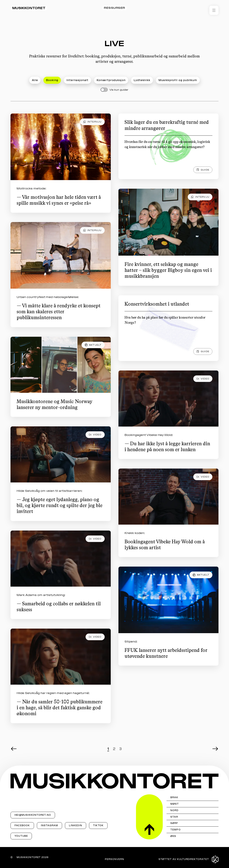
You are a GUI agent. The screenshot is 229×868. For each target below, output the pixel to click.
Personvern (114, 859)
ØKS (173, 836)
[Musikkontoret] (114, 781)
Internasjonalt (77, 80)
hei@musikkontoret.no (33, 815)
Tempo (176, 830)
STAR (174, 817)
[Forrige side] (14, 749)
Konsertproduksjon (111, 80)
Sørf (174, 823)
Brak (174, 797)
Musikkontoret (29, 8)
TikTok (98, 825)
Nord (174, 810)
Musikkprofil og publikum (178, 80)
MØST (175, 804)
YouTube (21, 836)
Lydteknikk (142, 80)
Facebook (22, 825)
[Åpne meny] (214, 10)
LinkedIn (76, 825)
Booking (52, 80)
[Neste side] (215, 749)
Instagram (50, 825)
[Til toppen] (149, 817)
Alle (35, 80)
